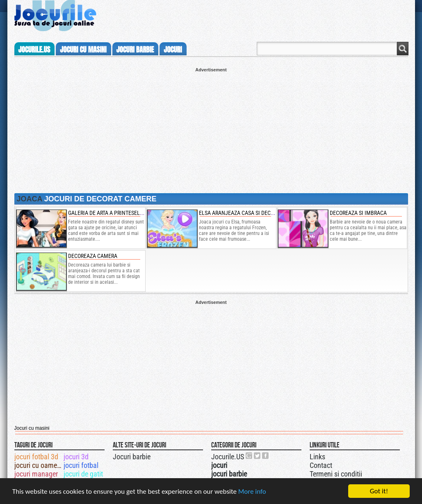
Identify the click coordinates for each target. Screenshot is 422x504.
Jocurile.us (34, 50)
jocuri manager (36, 474)
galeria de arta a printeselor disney (116, 213)
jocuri (173, 50)
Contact (321, 465)
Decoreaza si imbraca (358, 213)
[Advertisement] (211, 130)
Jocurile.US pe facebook (266, 456)
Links (317, 457)
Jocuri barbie (132, 457)
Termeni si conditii (336, 474)
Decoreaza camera (93, 256)
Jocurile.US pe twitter (258, 456)
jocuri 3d (76, 457)
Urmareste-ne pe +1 (249, 456)
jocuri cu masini (83, 50)
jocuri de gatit (83, 474)
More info (252, 492)
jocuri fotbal (81, 465)
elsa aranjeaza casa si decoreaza (244, 213)
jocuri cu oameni (38, 465)
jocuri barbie (135, 50)
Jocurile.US (228, 457)
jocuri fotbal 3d (36, 457)
